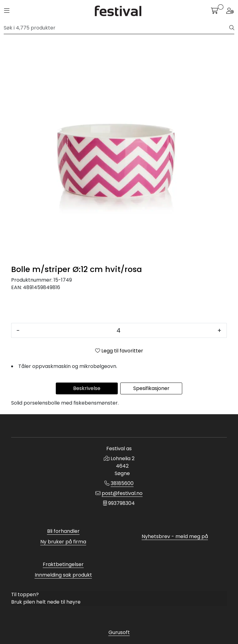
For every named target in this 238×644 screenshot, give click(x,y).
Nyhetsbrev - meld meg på (175, 536)
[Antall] (119, 330)
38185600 (122, 483)
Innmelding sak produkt (63, 575)
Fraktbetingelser (63, 564)
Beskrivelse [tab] (87, 388)
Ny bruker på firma (63, 542)
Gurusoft (119, 632)
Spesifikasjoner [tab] (151, 388)
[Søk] (117, 28)
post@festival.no (122, 493)
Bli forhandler (63, 531)
